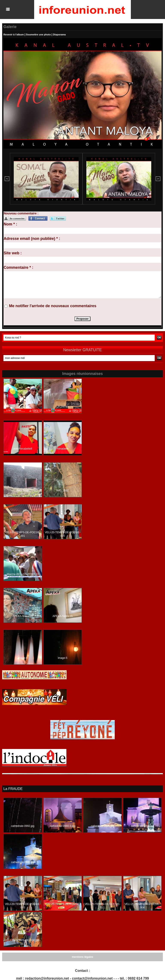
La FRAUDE (13, 788)
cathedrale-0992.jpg (23, 825)
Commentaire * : (18, 267)
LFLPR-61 (63, 406)
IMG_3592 (63, 490)
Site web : (13, 253)
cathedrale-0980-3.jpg (63, 825)
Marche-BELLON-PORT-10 (23, 574)
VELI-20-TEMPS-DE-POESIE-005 (63, 534)
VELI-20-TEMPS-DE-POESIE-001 (23, 534)
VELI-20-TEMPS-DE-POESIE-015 (63, 905)
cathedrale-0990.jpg (142, 825)
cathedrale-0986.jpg (23, 862)
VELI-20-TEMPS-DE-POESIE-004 (142, 905)
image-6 (23, 658)
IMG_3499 (23, 490)
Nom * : (10, 224)
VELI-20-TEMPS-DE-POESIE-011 (102, 905)
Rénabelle (63, 448)
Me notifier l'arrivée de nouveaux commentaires (53, 305)
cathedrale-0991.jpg (102, 825)
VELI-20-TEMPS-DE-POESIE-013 (23, 941)
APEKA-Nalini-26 (23, 616)
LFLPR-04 (23, 406)
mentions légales (82, 956)
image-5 (63, 658)
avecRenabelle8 (23, 448)
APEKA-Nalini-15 (63, 616)
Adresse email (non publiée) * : (32, 238)
